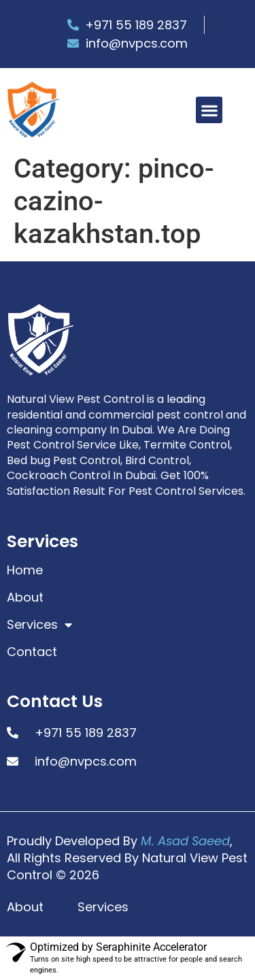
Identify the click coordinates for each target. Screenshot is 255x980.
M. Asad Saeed (185, 841)
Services (39, 625)
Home (25, 570)
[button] (209, 110)
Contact (32, 652)
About (25, 598)
